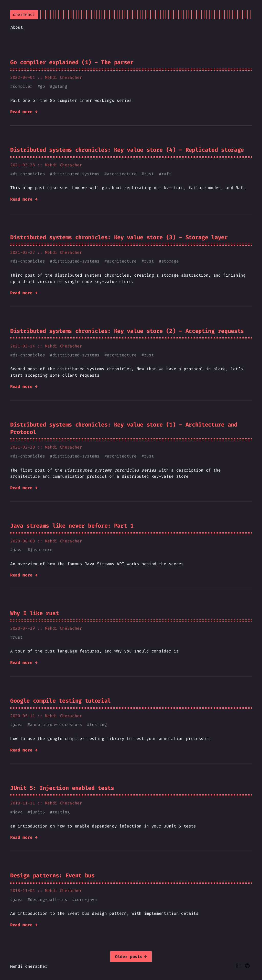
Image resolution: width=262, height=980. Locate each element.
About (17, 27)
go (42, 86)
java (18, 550)
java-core (41, 550)
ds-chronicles (29, 174)
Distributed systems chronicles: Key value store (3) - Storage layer (119, 237)
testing (98, 725)
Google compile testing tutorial (61, 701)
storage (170, 261)
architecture (122, 174)
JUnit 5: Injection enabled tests (62, 788)
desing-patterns (48, 900)
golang (60, 86)
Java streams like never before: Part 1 (72, 526)
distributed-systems (76, 174)
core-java (86, 900)
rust (149, 174)
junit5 (37, 812)
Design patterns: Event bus (52, 875)
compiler (23, 86)
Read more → (24, 112)
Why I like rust (35, 613)
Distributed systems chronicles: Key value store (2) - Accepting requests (127, 331)
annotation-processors (56, 725)
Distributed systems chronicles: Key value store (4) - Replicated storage (127, 150)
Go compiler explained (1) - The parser (72, 62)
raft (166, 174)
